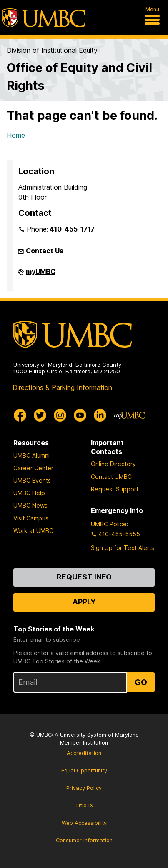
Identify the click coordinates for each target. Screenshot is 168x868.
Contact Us (45, 251)
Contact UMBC (111, 477)
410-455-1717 (72, 229)
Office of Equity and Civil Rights (79, 76)
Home (16, 135)
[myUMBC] (129, 415)
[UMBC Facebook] (20, 415)
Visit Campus (31, 518)
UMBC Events (32, 480)
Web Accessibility (84, 823)
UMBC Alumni (31, 455)
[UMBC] (43, 18)
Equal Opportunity (84, 771)
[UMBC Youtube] (80, 415)
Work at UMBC (33, 531)
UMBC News (30, 505)
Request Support (115, 489)
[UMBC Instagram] (60, 415)
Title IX (84, 805)
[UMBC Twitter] (40, 415)
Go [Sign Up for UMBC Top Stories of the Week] (141, 682)
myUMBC (41, 275)
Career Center (33, 468)
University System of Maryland (99, 735)
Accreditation (84, 753)
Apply (84, 602)
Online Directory (113, 464)
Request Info (84, 577)
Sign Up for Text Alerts (123, 548)
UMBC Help (29, 493)
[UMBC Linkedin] (100, 415)
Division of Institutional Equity (52, 50)
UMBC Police (109, 524)
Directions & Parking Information (62, 387)
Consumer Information (84, 840)
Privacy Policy (84, 788)
